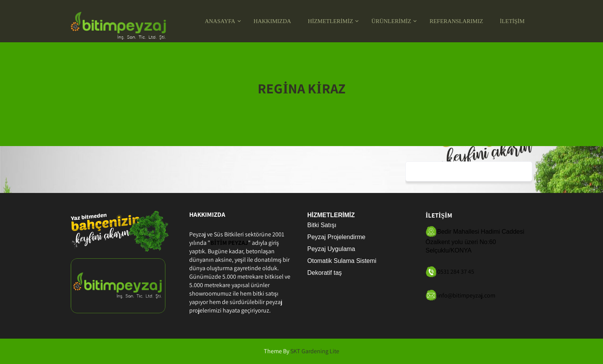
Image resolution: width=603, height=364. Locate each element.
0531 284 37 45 (456, 272)
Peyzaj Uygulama (331, 249)
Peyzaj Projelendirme (336, 237)
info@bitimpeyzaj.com (466, 295)
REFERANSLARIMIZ (456, 21)
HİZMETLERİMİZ (331, 21)
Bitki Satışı (322, 225)
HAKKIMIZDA (272, 21)
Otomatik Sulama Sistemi (342, 261)
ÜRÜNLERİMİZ (391, 21)
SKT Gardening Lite (315, 351)
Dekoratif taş (325, 273)
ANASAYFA (220, 21)
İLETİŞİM (512, 21)
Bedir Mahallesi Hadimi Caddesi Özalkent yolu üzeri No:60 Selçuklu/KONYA (475, 241)
